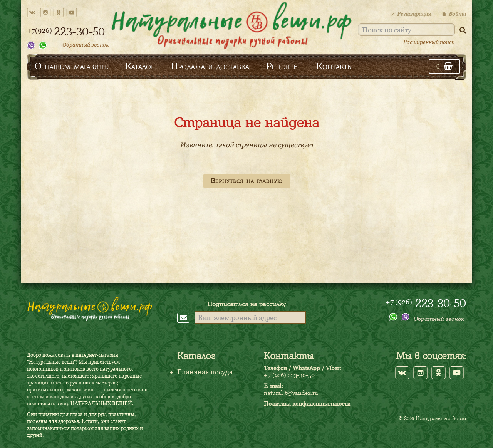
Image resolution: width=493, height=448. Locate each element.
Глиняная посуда (205, 372)
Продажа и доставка (210, 66)
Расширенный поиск (429, 42)
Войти (454, 14)
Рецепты (283, 66)
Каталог (140, 66)
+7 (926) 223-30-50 (289, 375)
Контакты (335, 66)
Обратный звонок (86, 44)
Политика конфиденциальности (307, 403)
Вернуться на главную (247, 181)
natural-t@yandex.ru (291, 393)
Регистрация (411, 14)
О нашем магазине (71, 66)
